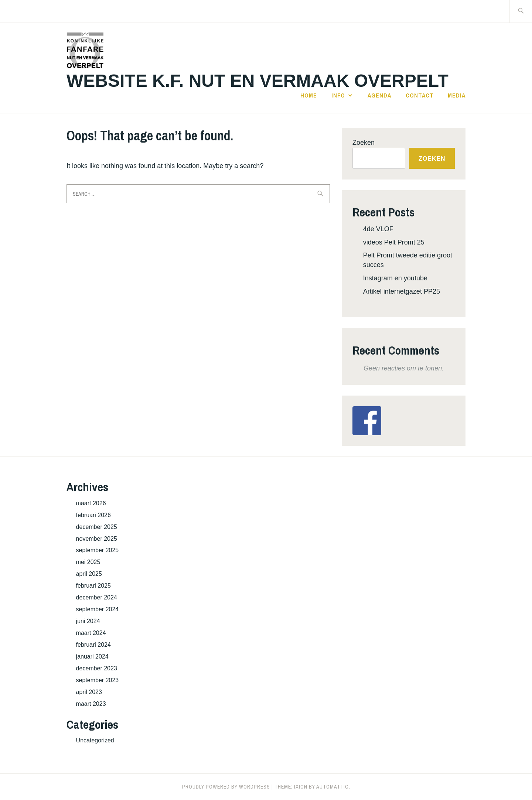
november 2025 (97, 539)
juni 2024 (88, 621)
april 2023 (89, 692)
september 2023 (98, 680)
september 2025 (98, 550)
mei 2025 (88, 562)
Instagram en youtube (395, 278)
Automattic (332, 787)
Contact (420, 95)
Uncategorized (95, 740)
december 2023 (97, 668)
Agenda (379, 95)
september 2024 (98, 609)
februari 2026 (93, 515)
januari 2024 (92, 657)
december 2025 (97, 527)
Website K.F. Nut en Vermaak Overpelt (258, 81)
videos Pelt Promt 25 (394, 242)
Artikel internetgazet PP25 (402, 291)
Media (457, 95)
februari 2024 (93, 645)
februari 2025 (93, 586)
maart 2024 (91, 633)
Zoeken (364, 143)
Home (309, 95)
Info (338, 95)
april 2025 (89, 574)
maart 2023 (91, 704)
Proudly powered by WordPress (226, 787)
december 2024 (97, 597)
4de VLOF (378, 229)
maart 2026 (91, 503)
